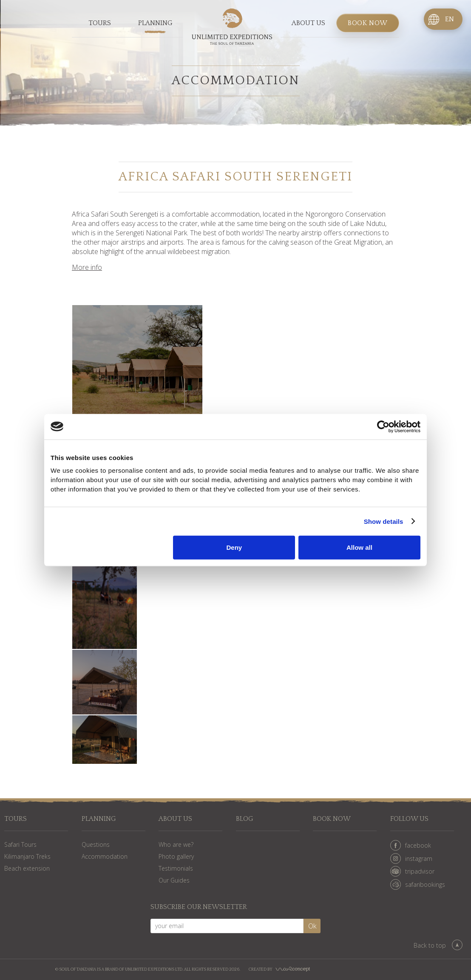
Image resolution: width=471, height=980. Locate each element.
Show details (384, 521)
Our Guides (174, 880)
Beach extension (27, 868)
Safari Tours (20, 844)
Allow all (359, 547)
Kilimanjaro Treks (27, 856)
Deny (234, 547)
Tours (100, 23)
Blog (245, 819)
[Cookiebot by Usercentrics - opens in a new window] (383, 426)
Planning (155, 23)
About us (308, 23)
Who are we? (176, 844)
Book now (368, 23)
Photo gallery (176, 856)
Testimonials (176, 868)
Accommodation (105, 856)
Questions (96, 844)
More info (87, 267)
